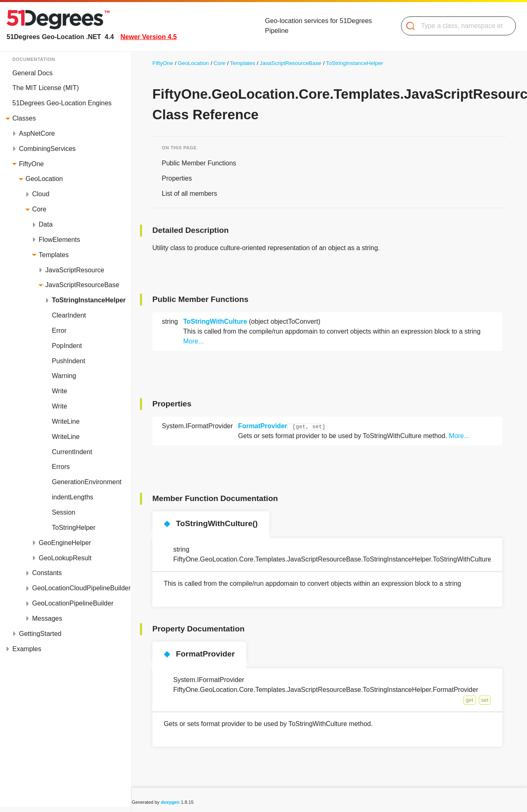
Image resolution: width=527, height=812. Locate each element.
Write (59, 391)
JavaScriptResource (75, 270)
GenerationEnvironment (87, 482)
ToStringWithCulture (215, 321)
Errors (61, 467)
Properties (177, 178)
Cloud (41, 194)
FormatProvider (262, 426)
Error (59, 331)
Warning (64, 376)
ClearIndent (69, 315)
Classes (24, 118)
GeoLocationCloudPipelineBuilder (81, 588)
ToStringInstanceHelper (89, 300)
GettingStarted (40, 634)
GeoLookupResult (65, 558)
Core (39, 209)
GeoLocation (44, 179)
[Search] (455, 26)
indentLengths (73, 497)
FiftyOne (31, 164)
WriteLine (66, 421)
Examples (27, 649)
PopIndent (67, 346)
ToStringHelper (74, 528)
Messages (47, 618)
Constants (47, 573)
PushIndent (69, 361)
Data (46, 224)
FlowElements (59, 240)
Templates (54, 255)
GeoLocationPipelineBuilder (73, 603)
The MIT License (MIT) (46, 88)
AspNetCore (37, 133)
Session (64, 512)
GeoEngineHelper (65, 543)
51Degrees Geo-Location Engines (62, 103)
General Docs (33, 73)
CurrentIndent (72, 452)
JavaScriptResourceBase (82, 285)
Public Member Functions (199, 163)
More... (194, 341)
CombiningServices (47, 149)
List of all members (189, 194)
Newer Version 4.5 (149, 37)
